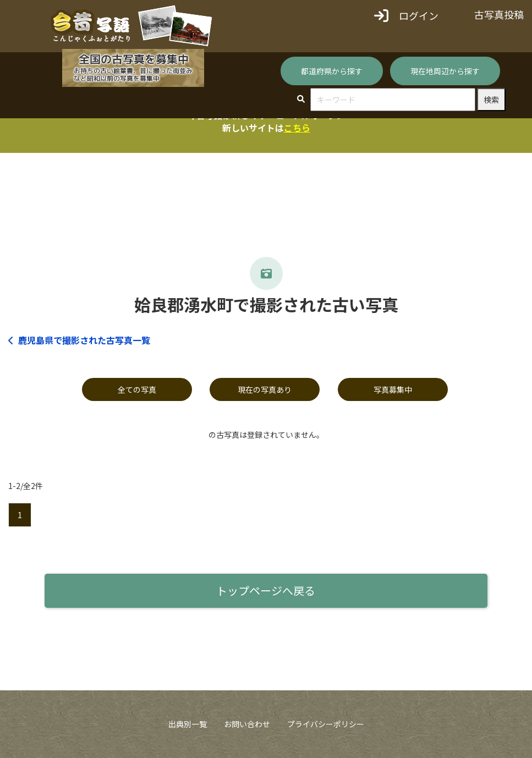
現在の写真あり (265, 389)
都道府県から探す (332, 71)
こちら (297, 128)
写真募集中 (393, 389)
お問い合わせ (247, 724)
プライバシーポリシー (326, 724)
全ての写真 (137, 389)
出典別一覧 (188, 724)
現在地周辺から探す (445, 71)
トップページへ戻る (266, 591)
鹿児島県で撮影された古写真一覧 (79, 340)
